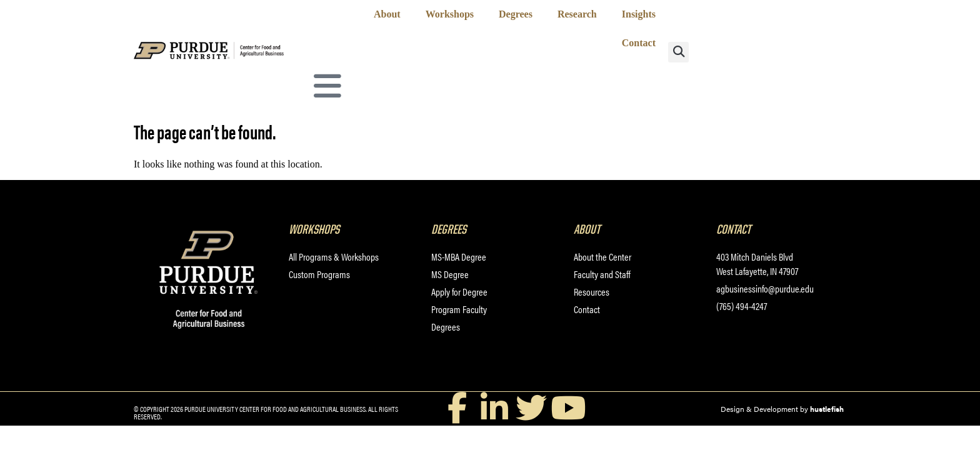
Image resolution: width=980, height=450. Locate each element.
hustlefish (827, 409)
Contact (639, 43)
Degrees (516, 14)
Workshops (450, 14)
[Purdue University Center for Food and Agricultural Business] (223, 57)
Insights (639, 14)
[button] (678, 52)
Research (577, 14)
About (387, 14)
